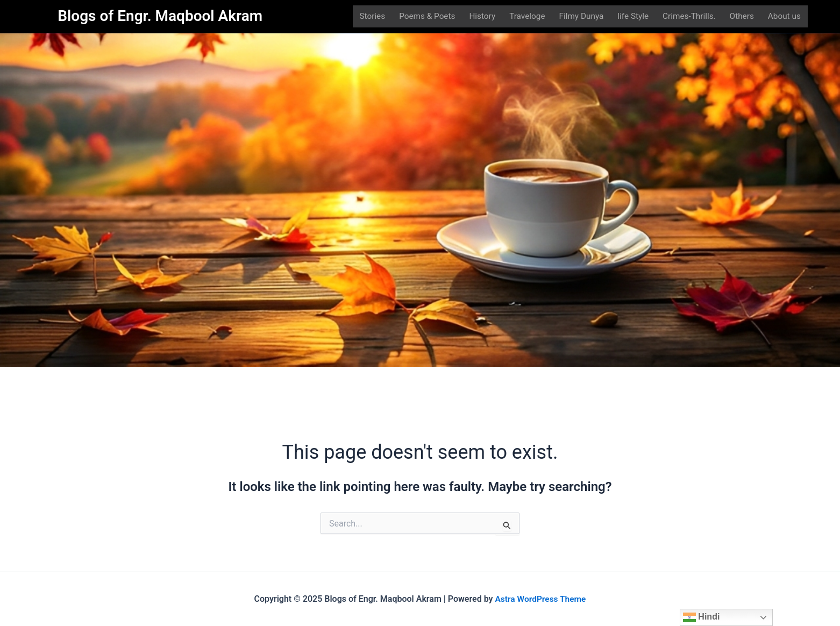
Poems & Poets (426, 17)
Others (743, 17)
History (482, 17)
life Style (633, 17)
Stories (370, 17)
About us (787, 17)
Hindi (701, 617)
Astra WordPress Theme (540, 599)
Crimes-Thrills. (691, 17)
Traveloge (527, 17)
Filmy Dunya (582, 17)
